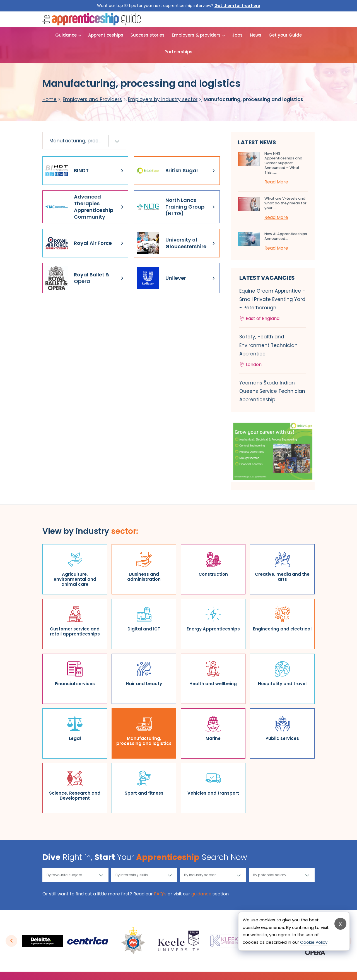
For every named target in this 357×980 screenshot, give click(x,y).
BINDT (67, 171)
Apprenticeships (106, 35)
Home (50, 99)
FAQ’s (160, 894)
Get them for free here (237, 6)
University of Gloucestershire (172, 243)
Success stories (148, 35)
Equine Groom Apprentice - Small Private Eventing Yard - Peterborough (273, 305)
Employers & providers (196, 35)
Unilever (161, 278)
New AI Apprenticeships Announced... (286, 236)
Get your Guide (285, 35)
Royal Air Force (79, 243)
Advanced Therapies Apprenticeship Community (79, 207)
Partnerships (178, 52)
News (256, 35)
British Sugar (168, 171)
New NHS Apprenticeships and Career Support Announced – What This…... (283, 163)
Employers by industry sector (163, 99)
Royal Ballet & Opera (77, 278)
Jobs (237, 35)
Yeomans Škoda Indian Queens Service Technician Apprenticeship (272, 391)
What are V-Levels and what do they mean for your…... (285, 203)
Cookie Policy (314, 942)
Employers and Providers (92, 99)
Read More (276, 182)
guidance (201, 894)
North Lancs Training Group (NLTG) (171, 207)
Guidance (66, 35)
